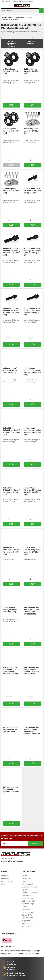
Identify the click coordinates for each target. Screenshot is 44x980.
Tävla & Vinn (27, 923)
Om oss (25, 876)
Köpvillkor (5, 878)
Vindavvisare (27, 926)
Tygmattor (26, 921)
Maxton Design (28, 904)
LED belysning (28, 898)
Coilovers (26, 881)
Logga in (5, 884)
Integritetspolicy (7, 881)
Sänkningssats (28, 918)
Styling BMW (27, 915)
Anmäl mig (36, 843)
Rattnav (25, 907)
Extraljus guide (28, 884)
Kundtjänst (5, 876)
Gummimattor (27, 895)
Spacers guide (28, 912)
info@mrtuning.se (15, 861)
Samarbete (26, 909)
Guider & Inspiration (30, 892)
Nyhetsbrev (27, 878)
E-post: (4, 861)
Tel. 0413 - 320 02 (8, 858)
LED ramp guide (28, 901)
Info (11, 165)
